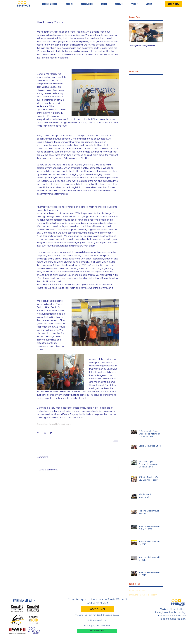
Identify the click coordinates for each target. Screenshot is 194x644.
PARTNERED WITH (24, 601)
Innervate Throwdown (139, 595)
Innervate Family (137, 590)
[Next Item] (158, 32)
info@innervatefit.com (97, 620)
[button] (69, 4)
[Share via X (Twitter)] (45, 433)
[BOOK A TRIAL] (173, 4)
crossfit (154, 595)
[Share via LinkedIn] (51, 433)
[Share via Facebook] (38, 433)
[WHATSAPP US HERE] (97, 631)
